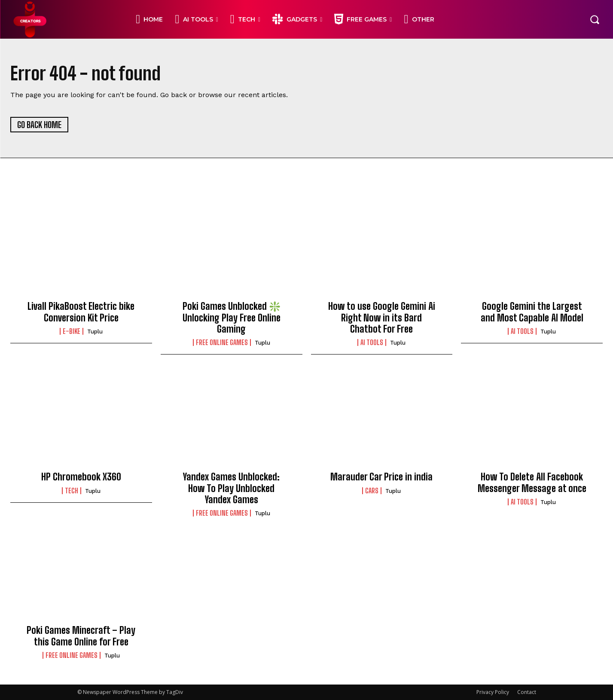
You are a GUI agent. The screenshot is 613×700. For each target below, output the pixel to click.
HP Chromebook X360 (81, 477)
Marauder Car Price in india (381, 477)
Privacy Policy (493, 692)
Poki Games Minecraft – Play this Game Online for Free (81, 636)
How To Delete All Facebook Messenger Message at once (532, 482)
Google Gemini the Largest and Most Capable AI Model (532, 312)
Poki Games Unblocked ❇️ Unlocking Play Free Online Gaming (232, 318)
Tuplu (95, 332)
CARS (372, 491)
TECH (72, 491)
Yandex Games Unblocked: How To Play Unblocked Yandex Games (231, 488)
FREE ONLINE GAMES (222, 342)
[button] (595, 19)
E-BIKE (72, 331)
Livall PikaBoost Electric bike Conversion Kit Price (81, 312)
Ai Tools (372, 342)
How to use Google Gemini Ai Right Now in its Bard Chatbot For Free (382, 318)
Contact (527, 692)
